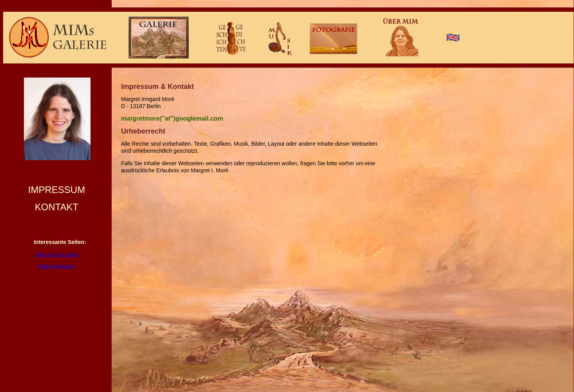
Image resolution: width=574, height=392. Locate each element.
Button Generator (56, 266)
